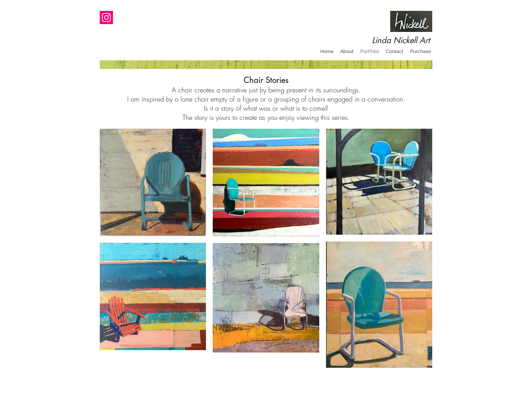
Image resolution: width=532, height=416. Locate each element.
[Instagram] (106, 17)
